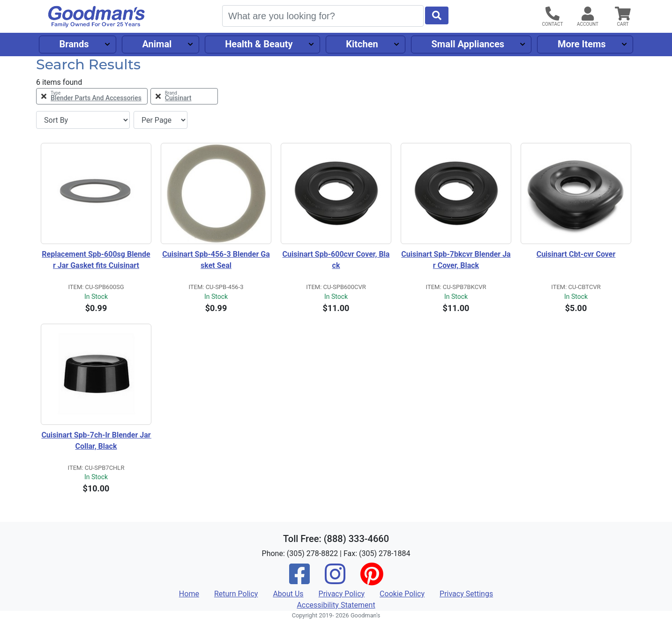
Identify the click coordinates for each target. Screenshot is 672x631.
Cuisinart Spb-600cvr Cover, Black (336, 260)
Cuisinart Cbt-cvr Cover (576, 254)
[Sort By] (83, 120)
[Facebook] (299, 580)
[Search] (323, 16)
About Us (288, 594)
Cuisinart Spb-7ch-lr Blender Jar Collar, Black (96, 441)
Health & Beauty (259, 44)
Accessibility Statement (336, 605)
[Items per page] (161, 120)
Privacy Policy (342, 594)
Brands (74, 44)
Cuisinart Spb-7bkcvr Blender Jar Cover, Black (456, 260)
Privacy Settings (466, 594)
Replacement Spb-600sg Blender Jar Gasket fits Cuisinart (96, 260)
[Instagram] (335, 580)
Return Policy (236, 594)
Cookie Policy (402, 594)
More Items (582, 44)
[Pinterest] (372, 580)
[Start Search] (437, 15)
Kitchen (362, 44)
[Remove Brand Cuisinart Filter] (184, 96)
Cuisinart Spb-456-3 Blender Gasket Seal (216, 260)
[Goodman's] (97, 17)
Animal (157, 44)
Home (189, 594)
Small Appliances (468, 44)
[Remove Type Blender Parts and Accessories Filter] (92, 96)
